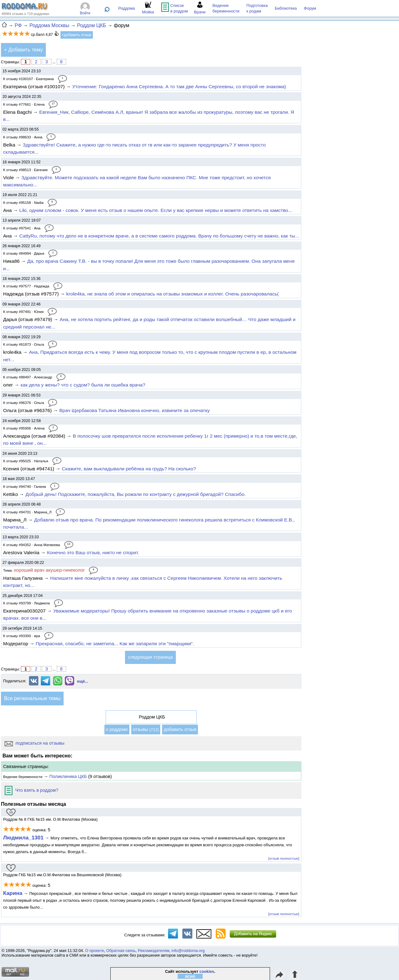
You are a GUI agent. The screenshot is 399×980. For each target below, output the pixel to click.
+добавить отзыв (77, 35)
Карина (13, 893)
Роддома (127, 8)
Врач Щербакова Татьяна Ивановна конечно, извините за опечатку (135, 410)
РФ (18, 25)
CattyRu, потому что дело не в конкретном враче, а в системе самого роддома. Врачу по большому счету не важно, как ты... (159, 236)
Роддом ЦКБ (91, 25)
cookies (207, 971)
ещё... (83, 681)
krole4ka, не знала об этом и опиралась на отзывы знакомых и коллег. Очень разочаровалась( (173, 294)
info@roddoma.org (188, 951)
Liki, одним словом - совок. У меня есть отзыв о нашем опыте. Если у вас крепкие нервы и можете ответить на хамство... (156, 210)
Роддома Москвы (49, 25)
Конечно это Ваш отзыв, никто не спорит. (93, 552)
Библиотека (286, 8)
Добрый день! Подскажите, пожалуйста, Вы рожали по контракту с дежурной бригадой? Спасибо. (136, 494)
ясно (190, 976)
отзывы (146, 729)
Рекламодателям (154, 951)
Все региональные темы (32, 698)
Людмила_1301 (23, 838)
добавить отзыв (180, 729)
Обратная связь (121, 951)
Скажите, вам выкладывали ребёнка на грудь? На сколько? (129, 469)
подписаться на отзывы (35, 743)
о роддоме (117, 729)
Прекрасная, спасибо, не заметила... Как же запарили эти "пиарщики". (115, 644)
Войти (85, 13)
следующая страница (150, 657)
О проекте (94, 951)
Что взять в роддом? (31, 790)
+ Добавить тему (23, 50)
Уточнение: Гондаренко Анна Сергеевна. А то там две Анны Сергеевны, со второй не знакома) (179, 86)
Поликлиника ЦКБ (68, 776)
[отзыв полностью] (284, 858)
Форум (310, 8)
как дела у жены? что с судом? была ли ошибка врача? (83, 385)
